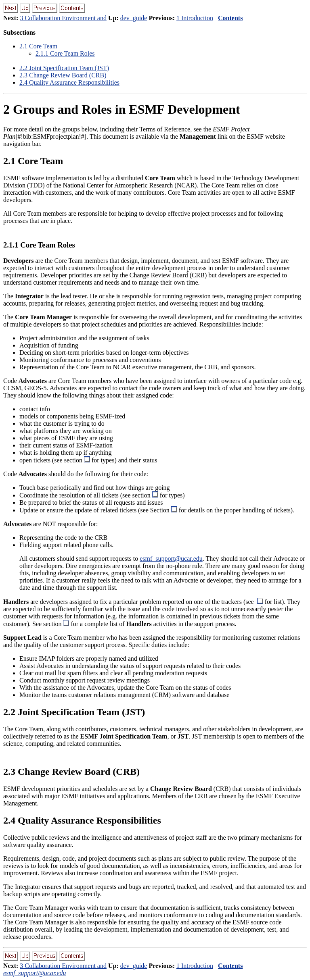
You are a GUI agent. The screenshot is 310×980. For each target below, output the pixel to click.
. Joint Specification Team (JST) (64, 68)
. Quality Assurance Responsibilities (69, 82)
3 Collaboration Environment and (63, 18)
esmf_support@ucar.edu (171, 559)
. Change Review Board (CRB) (63, 75)
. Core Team (38, 46)
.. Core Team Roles (65, 53)
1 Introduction (195, 18)
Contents (230, 18)
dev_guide (134, 18)
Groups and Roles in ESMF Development (122, 109)
